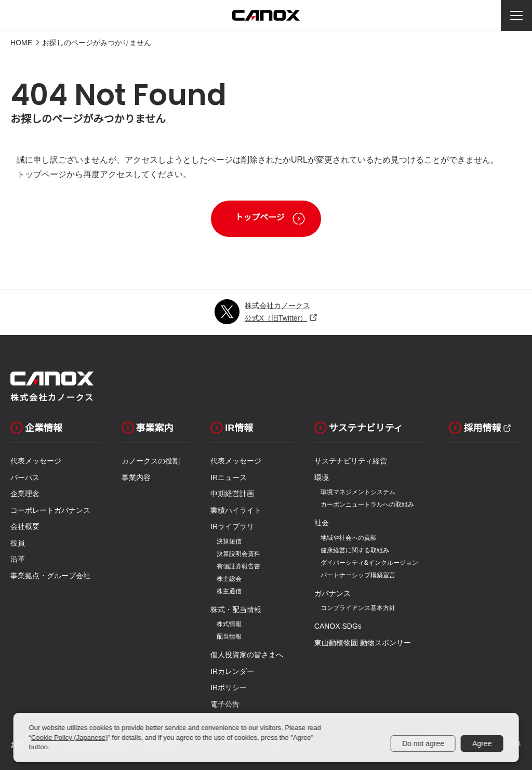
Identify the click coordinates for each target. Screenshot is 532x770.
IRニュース (229, 477)
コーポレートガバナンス (50, 510)
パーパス (25, 477)
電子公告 (225, 704)
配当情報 (229, 636)
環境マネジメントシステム (358, 492)
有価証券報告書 (238, 566)
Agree (482, 744)
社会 (322, 523)
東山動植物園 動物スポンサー (363, 643)
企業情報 (36, 428)
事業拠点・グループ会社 (50, 576)
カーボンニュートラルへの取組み (367, 505)
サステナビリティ (359, 428)
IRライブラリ (232, 526)
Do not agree (423, 744)
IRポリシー (229, 687)
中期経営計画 (232, 494)
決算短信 (229, 541)
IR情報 (232, 428)
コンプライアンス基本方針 (358, 608)
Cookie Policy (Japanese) (69, 738)
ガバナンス (332, 593)
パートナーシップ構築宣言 (358, 575)
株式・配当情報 (236, 609)
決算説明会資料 (238, 554)
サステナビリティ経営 (351, 461)
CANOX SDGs (338, 626)
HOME (21, 43)
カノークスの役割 (151, 461)
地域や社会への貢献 (349, 538)
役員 (18, 543)
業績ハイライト (236, 510)
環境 (322, 477)
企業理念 (25, 494)
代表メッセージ (36, 461)
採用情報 (475, 428)
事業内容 (136, 477)
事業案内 (148, 428)
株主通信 (229, 591)
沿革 (18, 559)
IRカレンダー (232, 671)
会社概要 (25, 526)
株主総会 (229, 579)
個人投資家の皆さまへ (247, 655)
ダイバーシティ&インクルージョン (369, 563)
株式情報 (229, 624)
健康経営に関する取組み (355, 550)
